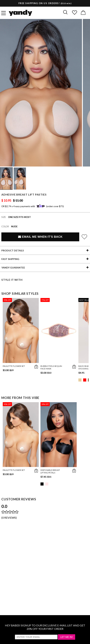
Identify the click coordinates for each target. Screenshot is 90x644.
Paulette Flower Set (14, 366)
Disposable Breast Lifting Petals (50, 471)
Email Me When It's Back (40, 237)
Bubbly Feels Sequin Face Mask (51, 367)
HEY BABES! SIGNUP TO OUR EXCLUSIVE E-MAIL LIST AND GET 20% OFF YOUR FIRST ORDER (45, 627)
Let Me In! (66, 637)
